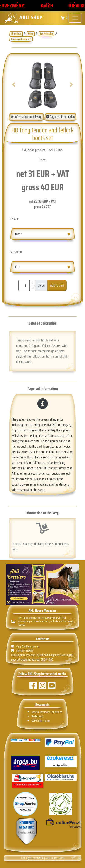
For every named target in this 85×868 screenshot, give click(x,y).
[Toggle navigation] (75, 18)
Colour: (15, 219)
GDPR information (41, 721)
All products (16, 34)
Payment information (60, 117)
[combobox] (42, 234)
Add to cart (57, 285)
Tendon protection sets (21, 39)
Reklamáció (37, 716)
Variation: (16, 252)
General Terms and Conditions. (47, 712)
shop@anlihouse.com (25, 646)
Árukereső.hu (61, 765)
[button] (14, 85)
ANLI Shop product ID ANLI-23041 (42, 150)
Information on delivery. (26, 117)
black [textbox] (19, 234)
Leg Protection (46, 34)
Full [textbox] (17, 267)
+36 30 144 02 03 (22, 651)
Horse (31, 34)
